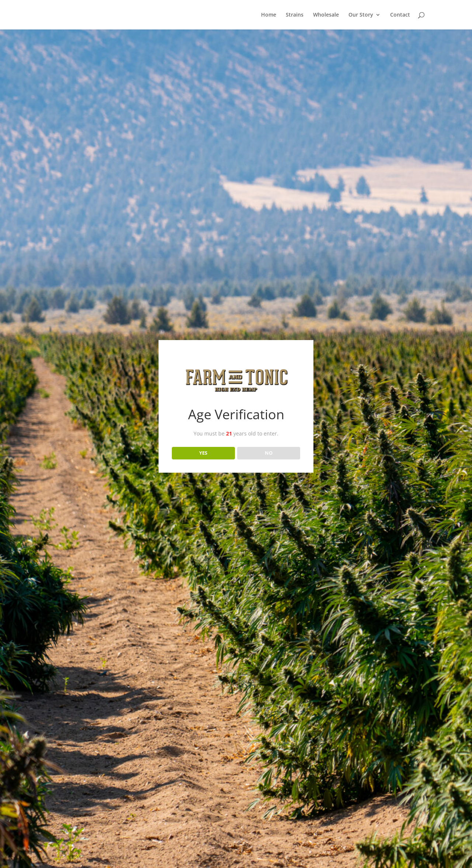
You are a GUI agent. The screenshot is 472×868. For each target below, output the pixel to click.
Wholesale (326, 15)
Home (269, 15)
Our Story (361, 15)
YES (203, 453)
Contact (400, 15)
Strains (295, 15)
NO (269, 453)
